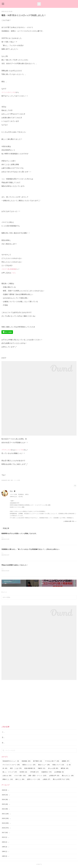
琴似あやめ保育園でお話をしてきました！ (15, 565)
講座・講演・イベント (37, 776)
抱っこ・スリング (10, 772)
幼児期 (23, 772)
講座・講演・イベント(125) (14, 480)
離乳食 (65, 769)
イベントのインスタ (9, 92)
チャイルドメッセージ (11, 765)
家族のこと (8, 780)
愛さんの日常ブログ (61, 780)
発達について (58, 765)
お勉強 (46, 780)
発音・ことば (16, 769)
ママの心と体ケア (52, 761)
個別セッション (29, 765)
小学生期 (34, 772)
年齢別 (42, 769)
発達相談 (26, 761)
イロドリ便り (20, 776)
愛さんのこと (68, 776)
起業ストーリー (34, 780)
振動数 (66, 761)
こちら (13, 273)
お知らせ (7, 776)
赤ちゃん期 (53, 769)
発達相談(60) (4, 480)
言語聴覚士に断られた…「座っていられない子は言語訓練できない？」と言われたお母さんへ (31, 549)
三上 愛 (13, 491)
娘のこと (20, 780)
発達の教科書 (30, 769)
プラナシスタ (6, 450)
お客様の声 (54, 776)
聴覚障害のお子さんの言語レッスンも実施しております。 (19, 533)
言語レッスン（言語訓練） (10, 743)
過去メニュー (44, 765)
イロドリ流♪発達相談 (9, 269)
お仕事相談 (59, 772)
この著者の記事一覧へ (70, 521)
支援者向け (46, 772)
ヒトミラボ (20, 450)
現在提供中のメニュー (11, 761)
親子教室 (38, 761)
